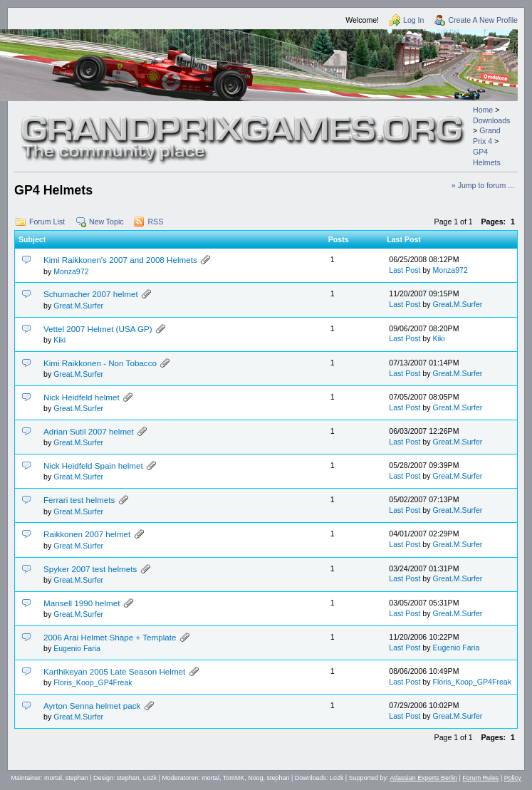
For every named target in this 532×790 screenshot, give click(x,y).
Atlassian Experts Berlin (423, 778)
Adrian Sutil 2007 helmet (89, 431)
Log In (413, 20)
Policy (513, 778)
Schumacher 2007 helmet (91, 294)
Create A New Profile (483, 20)
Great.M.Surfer (78, 306)
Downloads (491, 120)
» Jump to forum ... (483, 185)
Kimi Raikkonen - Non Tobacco (100, 363)
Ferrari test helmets (79, 500)
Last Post (405, 270)
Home (483, 110)
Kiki (59, 340)
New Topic (106, 222)
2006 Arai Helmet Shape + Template (110, 637)
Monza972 (71, 271)
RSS (155, 222)
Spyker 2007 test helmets (90, 569)
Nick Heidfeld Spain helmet (93, 466)
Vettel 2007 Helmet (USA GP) (98, 329)
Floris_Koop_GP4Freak (93, 682)
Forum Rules (480, 778)
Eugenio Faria (77, 648)
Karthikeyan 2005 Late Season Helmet (114, 671)
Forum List (47, 222)
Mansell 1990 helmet (82, 603)
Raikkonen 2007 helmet (87, 534)
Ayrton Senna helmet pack (92, 706)
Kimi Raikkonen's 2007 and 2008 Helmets (120, 260)
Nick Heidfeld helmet (82, 397)
